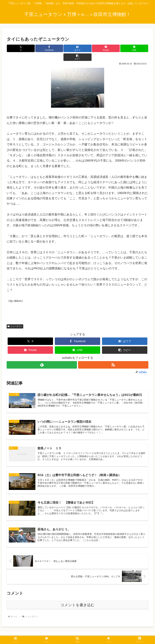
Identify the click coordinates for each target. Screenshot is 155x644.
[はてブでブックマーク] (66, 48)
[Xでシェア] (18, 48)
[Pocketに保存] (89, 48)
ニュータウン (15, 318)
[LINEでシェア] (113, 48)
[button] (137, 48)
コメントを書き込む (77, 598)
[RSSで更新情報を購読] (113, 356)
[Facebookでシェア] (42, 48)
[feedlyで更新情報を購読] (42, 356)
